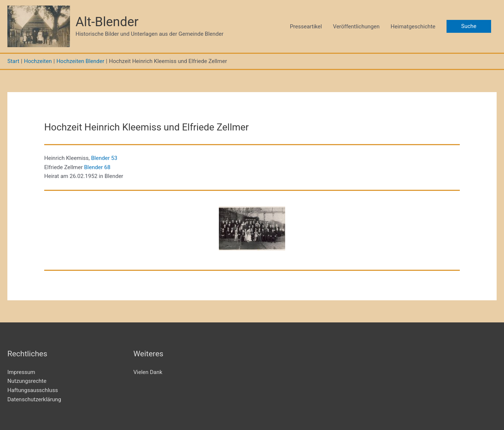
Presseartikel (306, 27)
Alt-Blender (107, 22)
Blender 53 (104, 158)
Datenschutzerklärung (34, 399)
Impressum (21, 372)
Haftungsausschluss (33, 390)
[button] (469, 26)
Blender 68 (97, 167)
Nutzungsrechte (27, 381)
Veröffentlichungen (356, 27)
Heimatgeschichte (413, 27)
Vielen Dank (148, 372)
